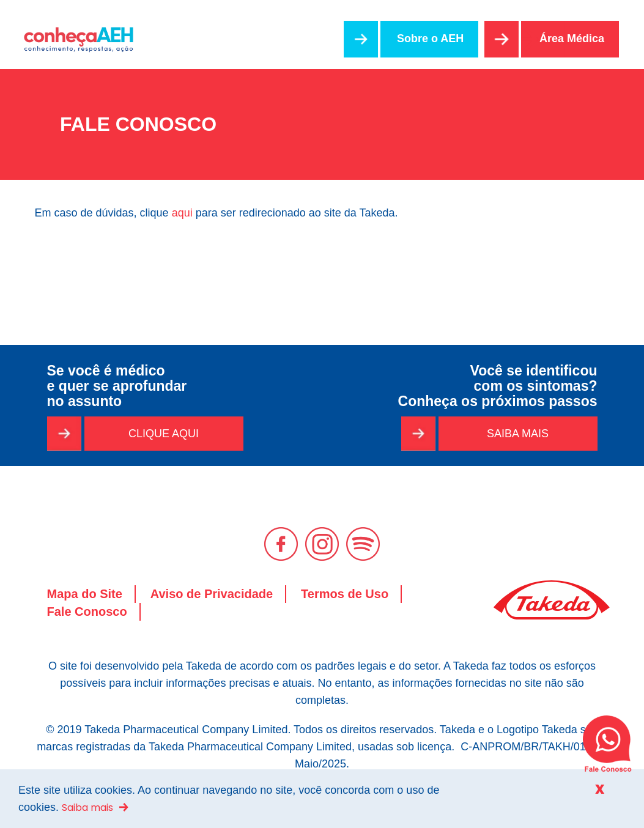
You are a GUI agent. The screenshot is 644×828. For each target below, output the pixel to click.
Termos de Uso (345, 594)
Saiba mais (87, 808)
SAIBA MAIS (518, 434)
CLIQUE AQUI (164, 434)
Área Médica (572, 39)
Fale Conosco (87, 612)
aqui (182, 213)
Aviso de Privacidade (212, 594)
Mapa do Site (85, 594)
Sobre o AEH (430, 39)
